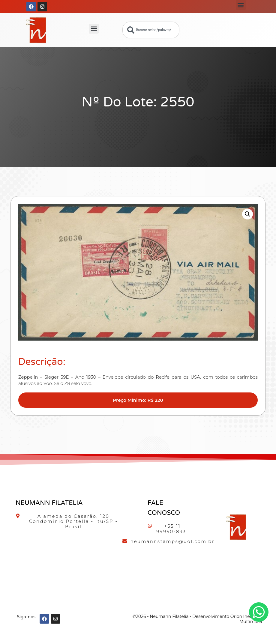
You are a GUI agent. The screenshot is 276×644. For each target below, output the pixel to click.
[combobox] (151, 30)
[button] (241, 5)
